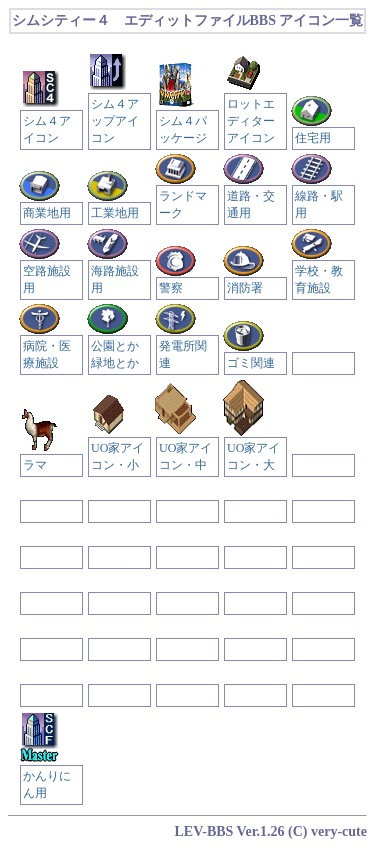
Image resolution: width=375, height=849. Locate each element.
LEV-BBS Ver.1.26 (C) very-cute (271, 831)
